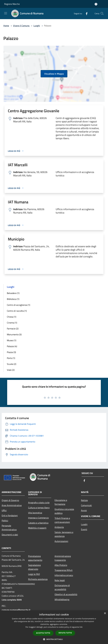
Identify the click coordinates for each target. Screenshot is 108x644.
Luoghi (37, 26)
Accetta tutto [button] (43, 633)
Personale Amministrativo (9, 528)
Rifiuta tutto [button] (65, 633)
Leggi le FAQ (34, 574)
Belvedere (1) (13, 293)
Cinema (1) (12, 323)
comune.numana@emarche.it (16, 610)
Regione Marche (12, 4)
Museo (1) (12, 340)
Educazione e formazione (61, 502)
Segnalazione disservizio (34, 567)
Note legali (60, 580)
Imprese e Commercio (38, 518)
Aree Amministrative (12, 505)
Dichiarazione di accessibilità (62, 587)
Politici (5, 521)
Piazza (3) (11, 352)
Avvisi (84, 510)
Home (6, 26)
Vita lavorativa (35, 513)
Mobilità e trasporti (37, 528)
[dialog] (54, 627)
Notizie (84, 500)
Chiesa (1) (12, 317)
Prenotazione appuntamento (35, 558)
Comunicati (86, 505)
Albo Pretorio (61, 565)
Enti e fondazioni (10, 515)
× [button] (105, 613)
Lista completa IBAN (12, 600)
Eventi (84, 529)
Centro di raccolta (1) (17, 311)
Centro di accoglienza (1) (18, 305)
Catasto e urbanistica (38, 523)
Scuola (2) (12, 364)
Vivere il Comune (22, 26)
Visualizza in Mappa (54, 74)
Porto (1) (11, 358)
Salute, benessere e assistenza (64, 534)
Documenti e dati (10, 535)
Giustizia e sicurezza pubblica (64, 511)
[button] (54, 639)
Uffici (4, 510)
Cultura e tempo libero (39, 508)
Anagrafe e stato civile (39, 503)
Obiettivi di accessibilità (66, 594)
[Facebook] (85, 13)
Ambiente (59, 527)
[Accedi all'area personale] (96, 4)
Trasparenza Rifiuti (64, 570)
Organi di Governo (10, 500)
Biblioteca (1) (13, 299)
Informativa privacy (64, 575)
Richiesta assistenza (38, 579)
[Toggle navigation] (6, 13)
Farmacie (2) (13, 329)
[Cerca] (102, 14)
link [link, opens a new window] (81, 627)
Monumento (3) (14, 334)
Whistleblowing (62, 599)
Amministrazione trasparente (63, 558)
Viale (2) (11, 370)
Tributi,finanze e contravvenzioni (62, 520)
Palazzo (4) (12, 346)
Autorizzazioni (61, 541)
